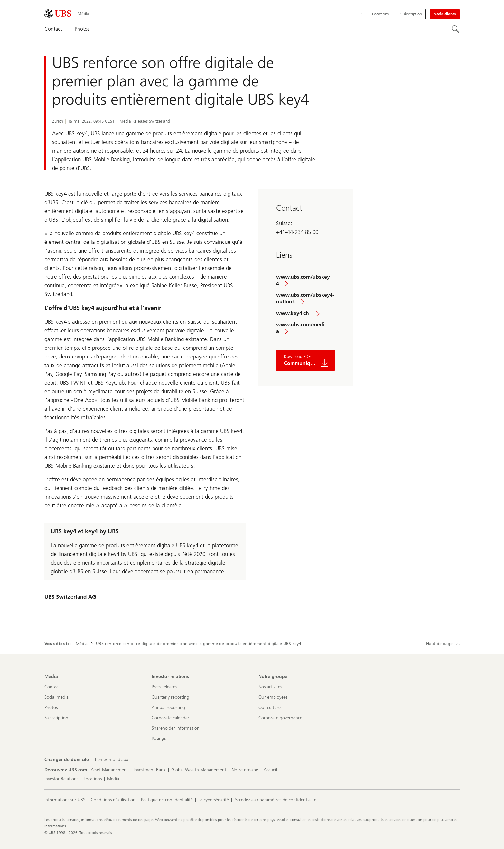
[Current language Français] (360, 14)
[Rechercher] (456, 29)
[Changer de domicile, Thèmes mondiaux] (110, 760)
